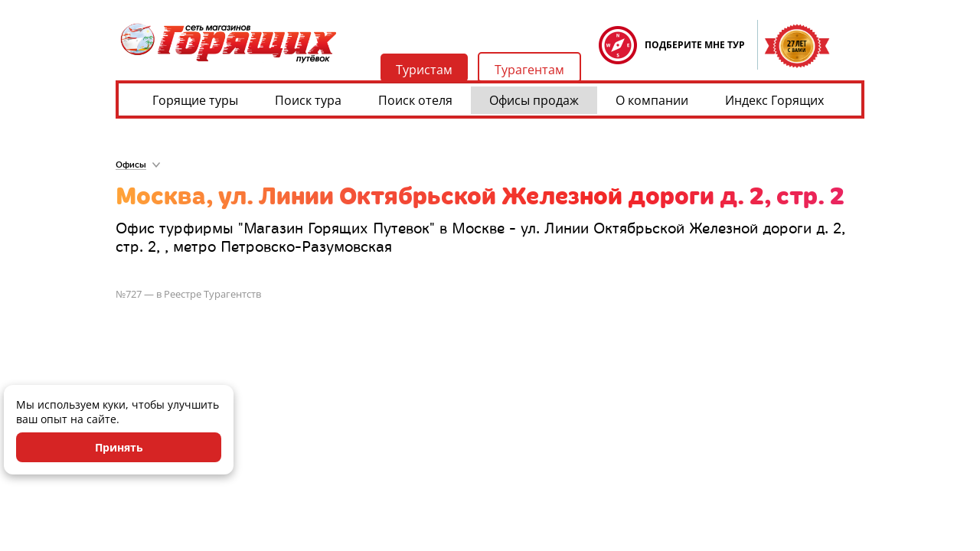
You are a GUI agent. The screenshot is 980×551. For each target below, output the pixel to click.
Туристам (424, 70)
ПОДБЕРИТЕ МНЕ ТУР (695, 45)
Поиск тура (308, 100)
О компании (652, 100)
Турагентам (529, 70)
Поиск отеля (415, 100)
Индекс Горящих (774, 100)
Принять (119, 447)
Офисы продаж (534, 100)
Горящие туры (195, 100)
